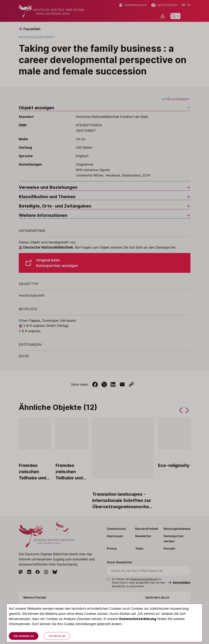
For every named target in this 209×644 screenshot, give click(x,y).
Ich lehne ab (57, 636)
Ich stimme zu (24, 636)
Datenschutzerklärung (138, 619)
